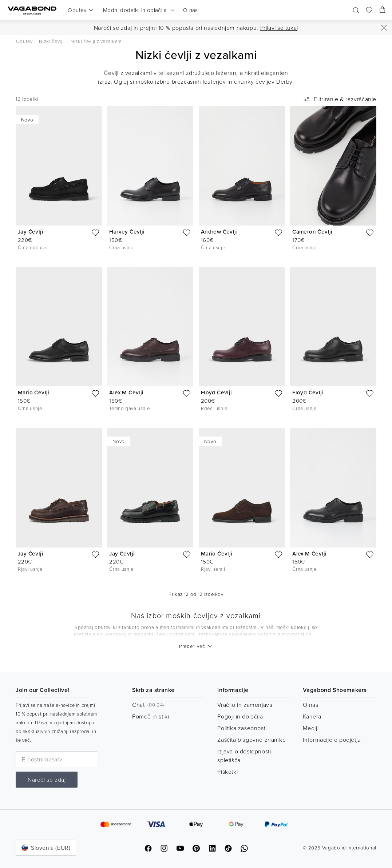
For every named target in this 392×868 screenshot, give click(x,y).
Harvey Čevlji (127, 232)
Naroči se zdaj (47, 780)
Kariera (312, 716)
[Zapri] (384, 28)
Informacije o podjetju (332, 740)
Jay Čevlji (31, 232)
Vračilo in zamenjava (245, 705)
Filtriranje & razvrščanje (339, 99)
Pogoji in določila (240, 716)
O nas (311, 705)
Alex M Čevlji (126, 392)
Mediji (311, 728)
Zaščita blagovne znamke (252, 740)
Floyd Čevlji (217, 392)
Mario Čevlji (34, 392)
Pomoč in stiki (151, 716)
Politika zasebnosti (242, 728)
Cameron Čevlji (312, 232)
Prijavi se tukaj (279, 28)
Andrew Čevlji (219, 232)
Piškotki (227, 772)
